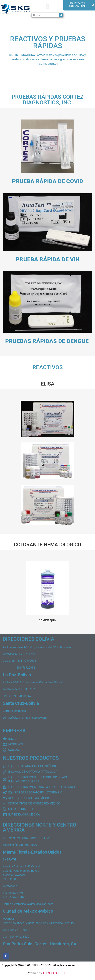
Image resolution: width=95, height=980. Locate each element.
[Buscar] (61, 15)
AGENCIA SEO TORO (56, 973)
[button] (47, 6)
